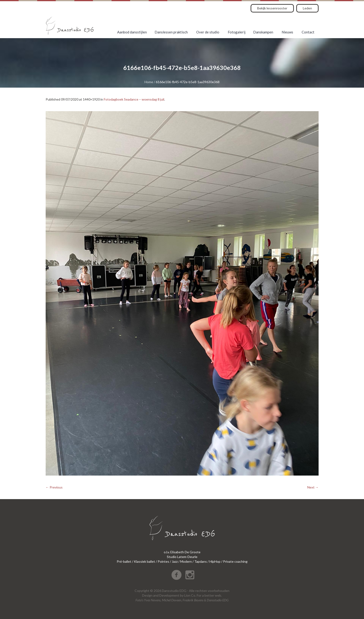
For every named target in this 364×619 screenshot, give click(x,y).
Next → (313, 487)
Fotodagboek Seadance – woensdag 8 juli (134, 99)
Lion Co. (190, 595)
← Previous (54, 487)
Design (147, 595)
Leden (307, 8)
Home (149, 82)
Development (169, 595)
